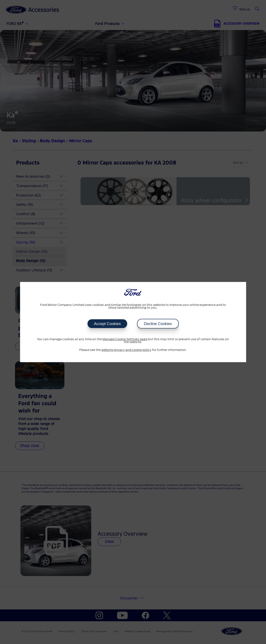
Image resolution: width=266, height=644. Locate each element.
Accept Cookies (107, 324)
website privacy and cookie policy (126, 350)
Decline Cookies (158, 324)
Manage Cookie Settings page (125, 339)
